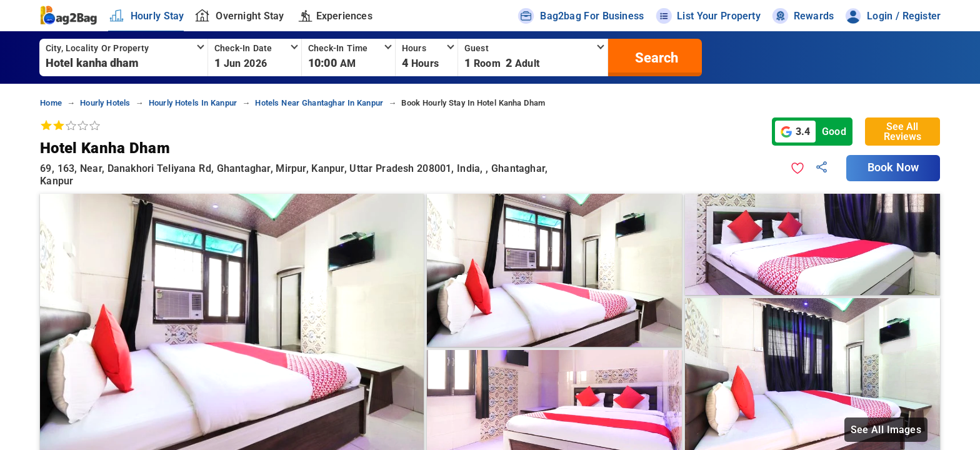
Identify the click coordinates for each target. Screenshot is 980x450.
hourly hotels (105, 103)
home (51, 103)
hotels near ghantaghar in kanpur (319, 103)
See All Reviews (902, 132)
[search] (655, 57)
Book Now (893, 167)
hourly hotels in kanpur (193, 103)
